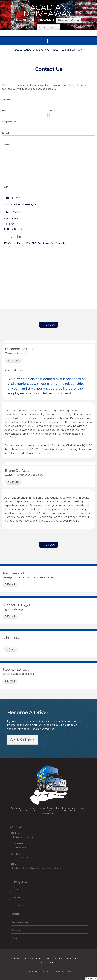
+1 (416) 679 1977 (20, 856)
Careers (15, 914)
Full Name (6, 99)
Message (6, 144)
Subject (5, 133)
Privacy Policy (49, 962)
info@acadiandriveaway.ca (20, 204)
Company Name (9, 122)
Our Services (17, 906)
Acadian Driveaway (48, 10)
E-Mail (10, 584)
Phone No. (54, 111)
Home (15, 889)
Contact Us (49, 69)
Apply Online (22, 739)
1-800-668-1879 (67, 50)
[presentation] (22, 176)
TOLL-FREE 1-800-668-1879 (68, 958)
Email (4, 111)
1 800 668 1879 (19, 845)
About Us (16, 898)
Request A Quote (69, 20)
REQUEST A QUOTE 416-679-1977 (33, 958)
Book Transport (49, 27)
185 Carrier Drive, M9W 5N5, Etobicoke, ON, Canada (35, 243)
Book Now (17, 930)
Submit (7, 187)
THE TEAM (48, 325)
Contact (13, 360)
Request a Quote (20, 922)
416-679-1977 (31, 50)
